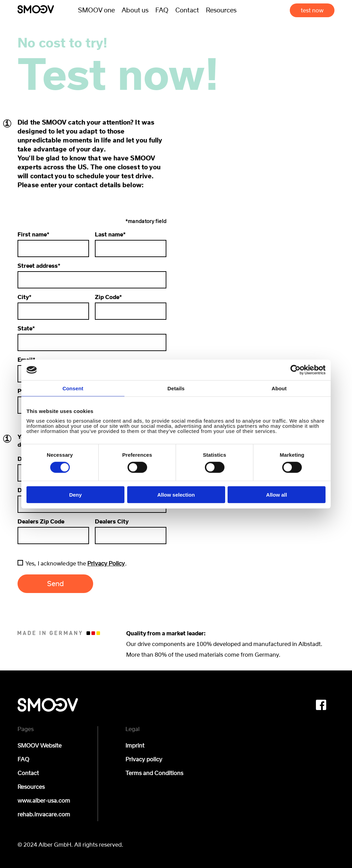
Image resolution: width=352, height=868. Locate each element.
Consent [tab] (73, 388)
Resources (221, 10)
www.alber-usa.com (44, 801)
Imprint (135, 745)
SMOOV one (96, 10)
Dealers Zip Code (53, 531)
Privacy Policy (106, 563)
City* (53, 307)
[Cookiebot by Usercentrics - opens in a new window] (295, 370)
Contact (187, 10)
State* (92, 338)
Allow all (277, 494)
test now (312, 10)
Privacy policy (144, 759)
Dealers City (131, 531)
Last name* (131, 244)
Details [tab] (176, 388)
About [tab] (279, 388)
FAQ (162, 10)
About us (135, 10)
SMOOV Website (40, 745)
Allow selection (176, 494)
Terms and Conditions (154, 773)
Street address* (92, 276)
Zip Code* (131, 307)
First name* (53, 244)
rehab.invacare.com (44, 814)
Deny (75, 494)
